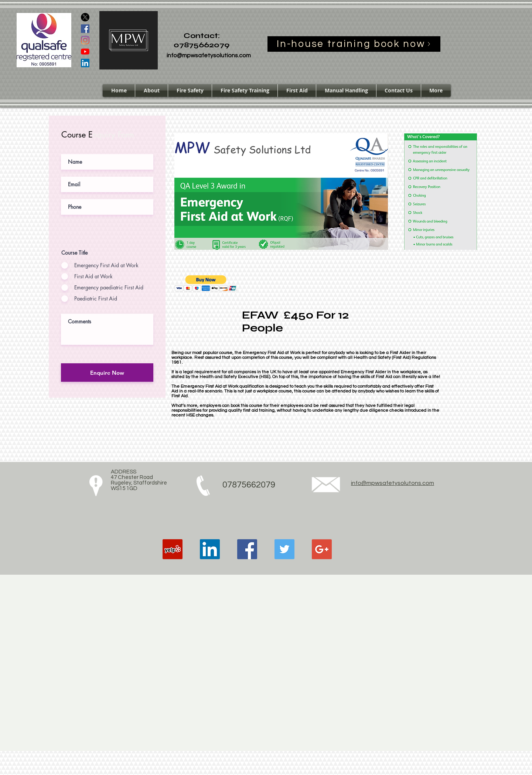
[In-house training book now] (354, 44)
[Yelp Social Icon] (173, 549)
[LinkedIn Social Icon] (85, 63)
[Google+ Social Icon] (322, 549)
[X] (85, 17)
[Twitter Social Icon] (284, 549)
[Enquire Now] (107, 373)
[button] (206, 283)
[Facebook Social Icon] (85, 29)
